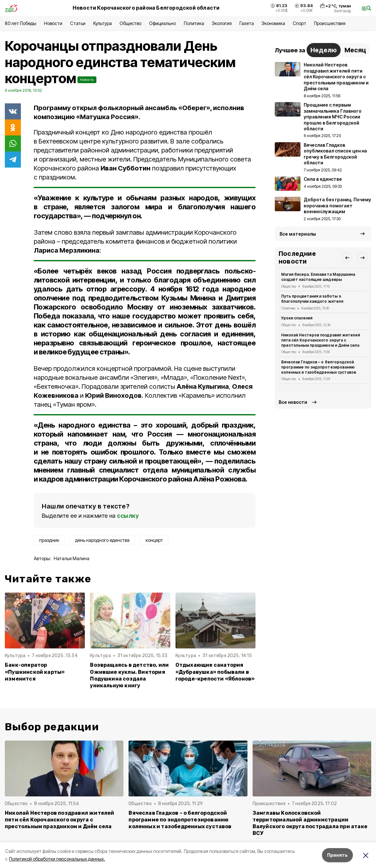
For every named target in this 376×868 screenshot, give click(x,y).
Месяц (355, 50)
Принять (337, 855)
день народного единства (102, 540)
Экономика (273, 23)
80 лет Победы (21, 23)
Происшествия (330, 23)
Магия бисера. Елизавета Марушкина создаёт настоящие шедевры (318, 277)
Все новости (293, 402)
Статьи (78, 23)
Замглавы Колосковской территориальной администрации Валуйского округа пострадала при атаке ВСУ (310, 823)
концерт (154, 540)
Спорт (299, 23)
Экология (222, 23)
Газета (247, 23)
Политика (194, 23)
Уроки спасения (297, 318)
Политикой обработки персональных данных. (57, 859)
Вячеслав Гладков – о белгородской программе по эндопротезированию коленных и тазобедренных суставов (319, 367)
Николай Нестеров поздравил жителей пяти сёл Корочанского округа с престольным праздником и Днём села (321, 340)
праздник (49, 540)
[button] (347, 257)
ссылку (128, 516)
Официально (162, 23)
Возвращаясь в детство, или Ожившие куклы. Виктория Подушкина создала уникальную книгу (129, 675)
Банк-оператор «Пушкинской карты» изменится (35, 672)
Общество (130, 23)
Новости (53, 23)
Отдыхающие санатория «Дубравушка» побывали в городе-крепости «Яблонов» (215, 672)
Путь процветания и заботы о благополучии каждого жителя (312, 299)
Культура (103, 23)
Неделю (324, 50)
